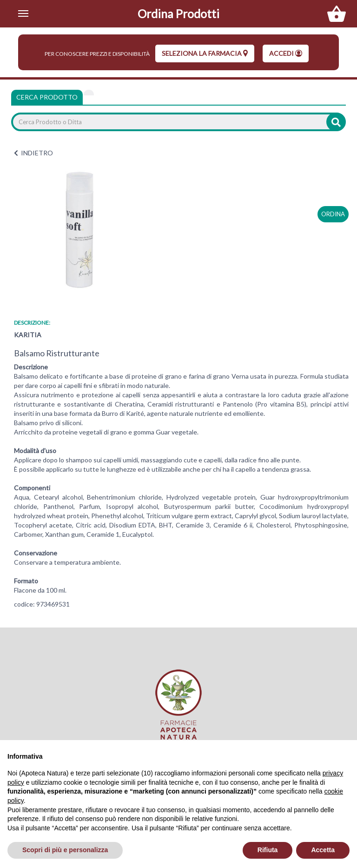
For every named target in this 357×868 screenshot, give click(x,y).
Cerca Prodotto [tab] (47, 97)
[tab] (89, 93)
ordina (333, 214)
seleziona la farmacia (205, 53)
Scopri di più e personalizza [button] (65, 850)
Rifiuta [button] (268, 850)
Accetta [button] (323, 850)
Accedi (286, 53)
